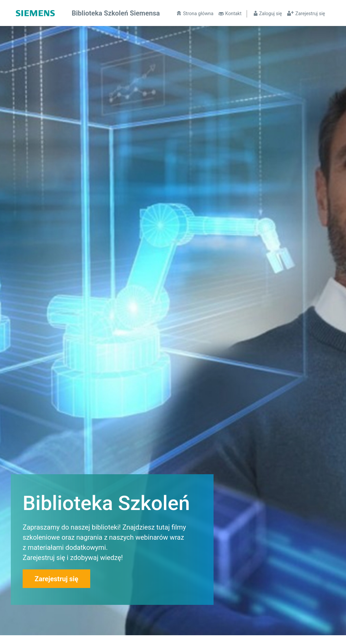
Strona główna (198, 14)
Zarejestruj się (310, 14)
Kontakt (233, 14)
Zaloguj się (271, 14)
